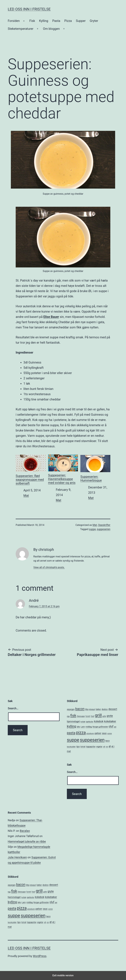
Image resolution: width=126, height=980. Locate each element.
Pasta (56, 21)
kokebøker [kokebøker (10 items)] (110, 721)
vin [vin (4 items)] (107, 747)
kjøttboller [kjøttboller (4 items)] (90, 722)
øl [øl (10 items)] (110, 746)
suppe (92, 529)
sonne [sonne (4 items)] (109, 733)
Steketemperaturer (21, 29)
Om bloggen (51, 29)
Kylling (44, 21)
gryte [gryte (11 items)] (110, 716)
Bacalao (25, 831)
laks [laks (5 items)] (78, 727)
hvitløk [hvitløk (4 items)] (83, 722)
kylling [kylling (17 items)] (71, 726)
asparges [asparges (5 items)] (71, 709)
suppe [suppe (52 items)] (73, 740)
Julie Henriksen (17, 857)
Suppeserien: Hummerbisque (95, 468)
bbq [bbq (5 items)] (87, 709)
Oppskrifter (104, 525)
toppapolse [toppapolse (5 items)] (91, 747)
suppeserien (104, 529)
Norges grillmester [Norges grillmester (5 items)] (100, 727)
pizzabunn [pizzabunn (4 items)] (90, 733)
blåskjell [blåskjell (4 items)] (92, 709)
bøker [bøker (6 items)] (98, 709)
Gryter (94, 21)
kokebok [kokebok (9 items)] (99, 721)
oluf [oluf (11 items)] (111, 726)
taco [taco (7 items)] (108, 741)
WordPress (40, 956)
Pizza (68, 21)
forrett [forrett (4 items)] (88, 716)
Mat (26, 496)
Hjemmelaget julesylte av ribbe (27, 841)
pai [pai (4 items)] (115, 727)
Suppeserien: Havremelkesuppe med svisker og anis (63, 469)
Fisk (32, 21)
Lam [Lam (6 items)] (83, 727)
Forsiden (14, 21)
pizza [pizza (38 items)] (81, 733)
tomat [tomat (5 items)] (83, 747)
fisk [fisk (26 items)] (73, 716)
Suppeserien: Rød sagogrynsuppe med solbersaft (31, 469)
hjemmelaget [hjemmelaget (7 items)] (73, 721)
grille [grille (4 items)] (104, 716)
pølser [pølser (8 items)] (98, 733)
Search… (13, 708)
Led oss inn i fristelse (29, 9)
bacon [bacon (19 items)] (80, 709)
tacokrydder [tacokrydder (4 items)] (71, 747)
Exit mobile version (63, 975)
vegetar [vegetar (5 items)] (99, 747)
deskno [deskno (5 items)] (105, 709)
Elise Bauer (51, 317)
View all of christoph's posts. (49, 567)
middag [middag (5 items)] (89, 727)
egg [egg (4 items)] (68, 716)
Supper (81, 21)
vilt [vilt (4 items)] (104, 747)
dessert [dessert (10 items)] (113, 709)
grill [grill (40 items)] (98, 715)
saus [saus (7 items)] (104, 733)
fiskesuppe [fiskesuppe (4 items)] (81, 716)
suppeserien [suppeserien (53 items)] (92, 740)
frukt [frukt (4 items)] (92, 716)
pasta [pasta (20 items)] (71, 733)
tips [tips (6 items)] (78, 746)
